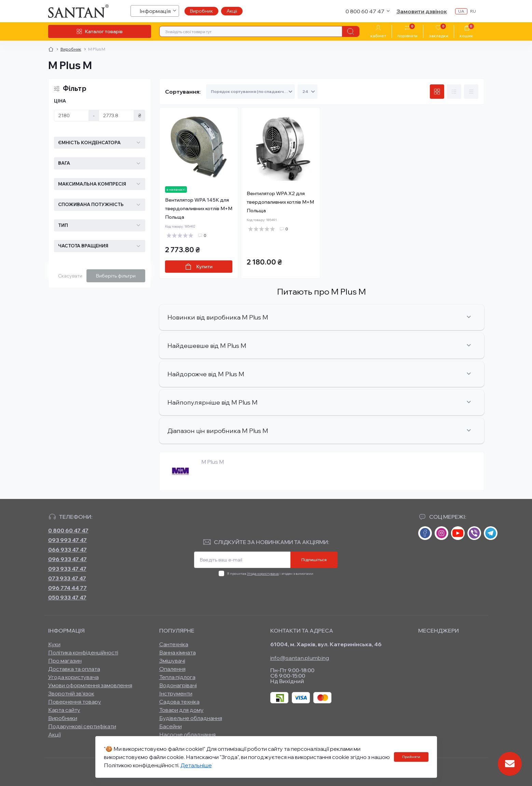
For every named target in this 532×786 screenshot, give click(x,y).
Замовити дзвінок (422, 11)
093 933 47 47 (67, 569)
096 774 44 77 (67, 588)
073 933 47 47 (67, 578)
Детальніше (196, 765)
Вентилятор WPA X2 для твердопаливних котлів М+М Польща (280, 202)
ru (473, 11)
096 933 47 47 (67, 559)
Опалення (172, 669)
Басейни (170, 726)
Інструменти (176, 693)
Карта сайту (64, 710)
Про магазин (65, 661)
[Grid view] (437, 92)
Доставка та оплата (74, 669)
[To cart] (199, 267)
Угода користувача (263, 574)
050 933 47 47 (67, 597)
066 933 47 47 (67, 550)
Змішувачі (172, 661)
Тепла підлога (177, 677)
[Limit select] (308, 92)
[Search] (351, 31)
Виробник (201, 11)
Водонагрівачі (178, 685)
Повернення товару (75, 702)
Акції (232, 11)
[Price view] (471, 92)
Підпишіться (314, 560)
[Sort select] (250, 92)
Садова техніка (179, 702)
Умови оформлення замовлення (90, 685)
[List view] (454, 92)
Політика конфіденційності (83, 652)
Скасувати (70, 276)
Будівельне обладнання (191, 718)
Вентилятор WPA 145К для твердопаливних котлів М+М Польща (199, 208)
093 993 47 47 (67, 540)
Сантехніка (174, 644)
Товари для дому (181, 710)
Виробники (63, 718)
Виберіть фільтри (116, 276)
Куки (54, 644)
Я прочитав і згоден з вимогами (270, 574)
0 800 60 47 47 (68, 530)
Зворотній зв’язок (71, 693)
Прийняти (411, 757)
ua (461, 11)
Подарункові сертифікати (82, 726)
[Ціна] (72, 116)
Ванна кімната (178, 652)
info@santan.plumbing (300, 658)
